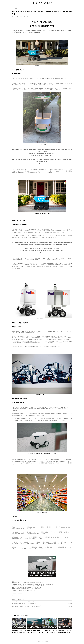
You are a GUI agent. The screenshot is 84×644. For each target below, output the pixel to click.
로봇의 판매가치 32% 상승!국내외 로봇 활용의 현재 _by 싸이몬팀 (23, 602)
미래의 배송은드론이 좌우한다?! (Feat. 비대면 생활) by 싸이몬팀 (23, 603)
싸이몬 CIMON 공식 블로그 (42, 3)
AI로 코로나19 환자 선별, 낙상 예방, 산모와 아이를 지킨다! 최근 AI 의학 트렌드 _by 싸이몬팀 (28, 605)
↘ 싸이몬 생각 (15, 600)
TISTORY (42, 641)
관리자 (47, 641)
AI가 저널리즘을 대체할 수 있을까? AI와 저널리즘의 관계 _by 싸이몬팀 (24, 608)
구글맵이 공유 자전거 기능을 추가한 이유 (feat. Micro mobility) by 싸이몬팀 (25, 606)
